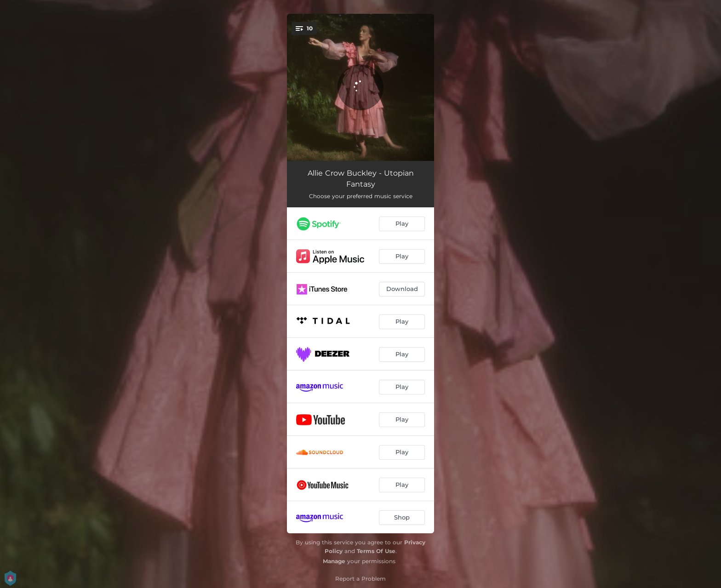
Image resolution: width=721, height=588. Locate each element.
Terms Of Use (376, 551)
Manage (334, 561)
